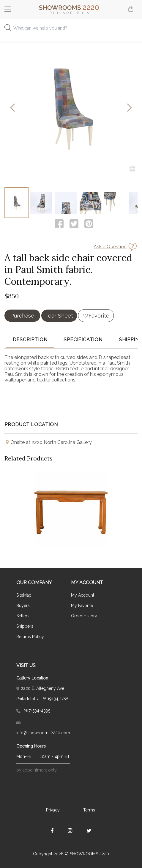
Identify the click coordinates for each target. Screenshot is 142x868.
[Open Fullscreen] (132, 169)
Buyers (23, 605)
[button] (71, 108)
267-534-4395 (33, 711)
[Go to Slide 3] (66, 203)
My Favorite (82, 605)
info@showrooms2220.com (43, 728)
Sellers (23, 616)
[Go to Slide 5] (115, 203)
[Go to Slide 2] (41, 203)
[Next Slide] (129, 108)
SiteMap (24, 595)
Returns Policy (30, 637)
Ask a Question (110, 247)
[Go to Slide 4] (90, 203)
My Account (83, 595)
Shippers (25, 626)
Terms (89, 810)
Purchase (22, 316)
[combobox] (71, 30)
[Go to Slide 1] (16, 203)
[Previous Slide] (13, 108)
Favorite (99, 316)
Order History (84, 616)
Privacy (53, 810)
